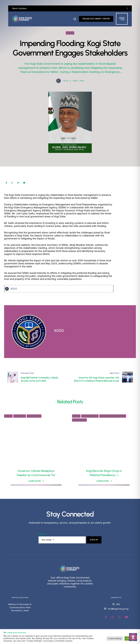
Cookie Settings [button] (115, 638)
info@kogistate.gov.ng (118, 609)
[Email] (24, 183)
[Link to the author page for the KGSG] (59, 81)
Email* (43, 534)
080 (118, 604)
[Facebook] (6, 183)
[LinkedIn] (18, 183)
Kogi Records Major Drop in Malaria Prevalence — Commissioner (104, 475)
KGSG (14, 289)
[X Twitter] (12, 183)
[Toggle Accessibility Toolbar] (133, 637)
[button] (75, 19)
